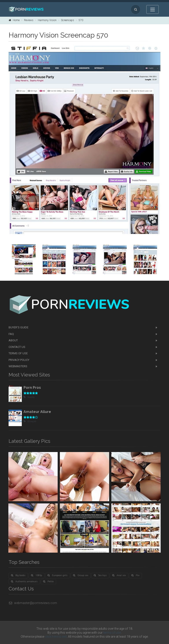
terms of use (112, 633)
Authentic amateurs (24, 582)
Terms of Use (18, 353)
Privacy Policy (19, 360)
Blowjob (30, 421)
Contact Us (17, 347)
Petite (48, 582)
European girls (58, 575)
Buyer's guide (18, 327)
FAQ (11, 334)
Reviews (29, 20)
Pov (135, 575)
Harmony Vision (47, 20)
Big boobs (18, 575)
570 (81, 20)
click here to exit (56, 637)
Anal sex (119, 575)
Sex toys (100, 575)
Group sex (81, 575)
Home (14, 20)
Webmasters (18, 366)
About (13, 340)
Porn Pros (32, 388)
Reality (29, 397)
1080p (37, 575)
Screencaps (68, 20)
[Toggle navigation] (152, 9)
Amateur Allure (37, 412)
